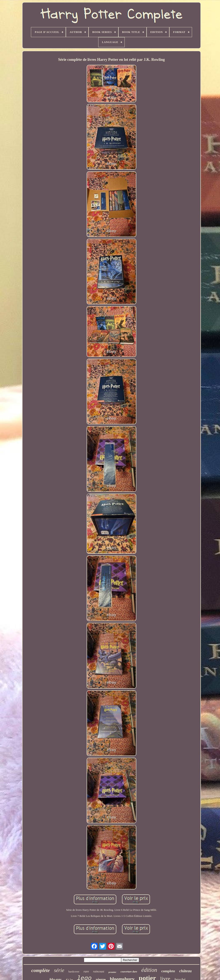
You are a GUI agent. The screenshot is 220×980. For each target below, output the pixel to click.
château (185, 971)
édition (149, 970)
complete (168, 971)
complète (41, 970)
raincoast (99, 972)
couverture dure (129, 972)
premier (112, 972)
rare (86, 971)
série (59, 970)
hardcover (74, 972)
